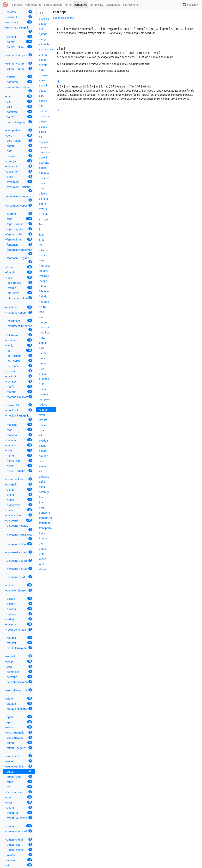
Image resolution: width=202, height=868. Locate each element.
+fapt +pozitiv (19, 234)
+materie (19, 392)
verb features (33, 5)
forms (68, 5)
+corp (19, 135)
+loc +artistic (19, 356)
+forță (19, 267)
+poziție (19, 599)
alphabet (18, 4)
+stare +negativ (19, 732)
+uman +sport (19, 845)
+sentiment (19, 672)
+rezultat (19, 643)
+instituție (19, 307)
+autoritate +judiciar (19, 89)
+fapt (19, 219)
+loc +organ (19, 361)
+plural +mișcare (19, 590)
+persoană (19, 520)
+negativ (19, 445)
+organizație (19, 505)
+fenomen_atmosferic (19, 252)
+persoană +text (19, 577)
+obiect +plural (19, 479)
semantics (81, 5)
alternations (113, 5)
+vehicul (19, 860)
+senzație (19, 677)
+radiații (19, 619)
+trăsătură (19, 813)
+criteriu (19, 146)
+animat (19, 42)
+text (19, 787)
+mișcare (19, 425)
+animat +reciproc (19, 55)
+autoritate (19, 82)
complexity (96, 5)
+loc (19, 351)
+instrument (19, 321)
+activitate (19, 22)
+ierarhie (19, 288)
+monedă (19, 435)
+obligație (19, 484)
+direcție (19, 161)
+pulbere (19, 614)
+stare (19, 727)
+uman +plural (19, 839)
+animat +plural (19, 47)
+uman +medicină (19, 831)
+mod (19, 430)
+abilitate (19, 12)
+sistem (19, 698)
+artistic (19, 77)
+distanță (19, 166)
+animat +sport (19, 63)
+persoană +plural (19, 544)
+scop (19, 661)
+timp (19, 797)
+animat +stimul (19, 69)
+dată (19, 151)
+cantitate (19, 112)
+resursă (19, 638)
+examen (19, 214)
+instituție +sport (19, 312)
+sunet (19, 761)
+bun (19, 101)
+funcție (19, 272)
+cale (19, 107)
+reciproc (19, 624)
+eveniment (19, 182)
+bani (19, 96)
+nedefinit (19, 440)
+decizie (19, 156)
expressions (130, 5)
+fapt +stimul (19, 239)
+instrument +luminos (19, 328)
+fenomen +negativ (19, 260)
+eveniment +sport (19, 205)
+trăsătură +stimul (19, 818)
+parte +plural (19, 515)
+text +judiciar (19, 792)
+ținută (19, 808)
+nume (19, 456)
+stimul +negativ (19, 748)
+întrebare (19, 335)
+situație (19, 704)
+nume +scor (19, 461)
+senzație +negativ (19, 682)
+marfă (19, 387)
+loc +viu (19, 371)
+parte (19, 510)
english (189, 5)
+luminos (19, 381)
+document (19, 171)
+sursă (19, 772)
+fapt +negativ (19, 229)
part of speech (53, 5)
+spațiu (19, 717)
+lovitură (19, 376)
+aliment (19, 37)
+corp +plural (19, 141)
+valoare (19, 855)
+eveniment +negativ (19, 198)
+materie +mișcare (19, 397)
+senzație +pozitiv (19, 690)
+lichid (19, 345)
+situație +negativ (19, 709)
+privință (19, 609)
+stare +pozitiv (19, 738)
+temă (19, 782)
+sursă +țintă (19, 777)
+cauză (19, 117)
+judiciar (19, 340)
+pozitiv (19, 604)
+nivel (19, 450)
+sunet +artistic (19, 766)
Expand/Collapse (63, 18)
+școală (19, 656)
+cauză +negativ (19, 122)
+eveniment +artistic (19, 189)
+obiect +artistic (19, 471)
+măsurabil (19, 405)
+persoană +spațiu (19, 552)
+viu (19, 865)
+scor (19, 667)
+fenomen (19, 245)
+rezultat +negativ (19, 648)
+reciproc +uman (19, 629)
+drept (19, 177)
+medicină (19, 410)
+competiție (19, 130)
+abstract (19, 17)
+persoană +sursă (19, 569)
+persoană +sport (19, 561)
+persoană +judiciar (19, 527)
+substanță (19, 756)
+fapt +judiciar (19, 224)
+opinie (19, 489)
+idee (19, 277)
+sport (19, 722)
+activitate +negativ (19, 29)
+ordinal (19, 495)
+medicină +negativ (19, 417)
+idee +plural (19, 283)
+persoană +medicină (19, 537)
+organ (19, 500)
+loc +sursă (19, 366)
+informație (19, 293)
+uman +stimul (19, 850)
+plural (19, 585)
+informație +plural (19, 298)
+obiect (19, 466)
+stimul (19, 743)
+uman (19, 826)
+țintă (19, 802)
